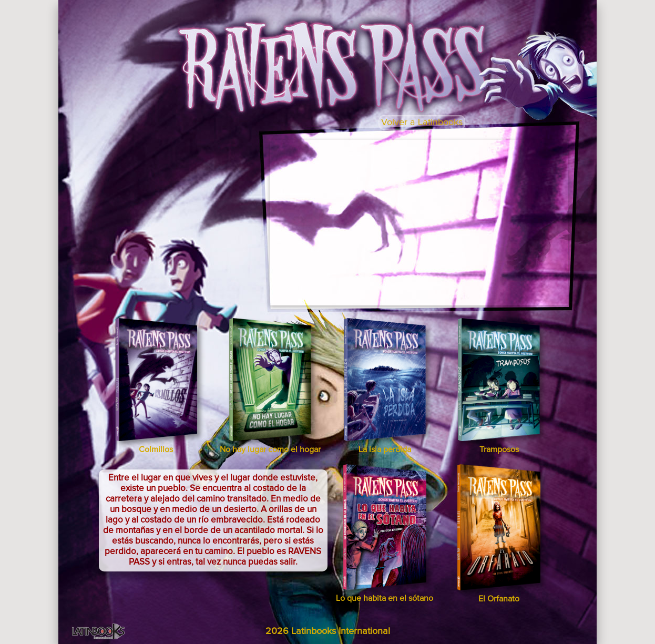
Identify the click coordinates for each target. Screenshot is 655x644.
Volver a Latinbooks (422, 122)
